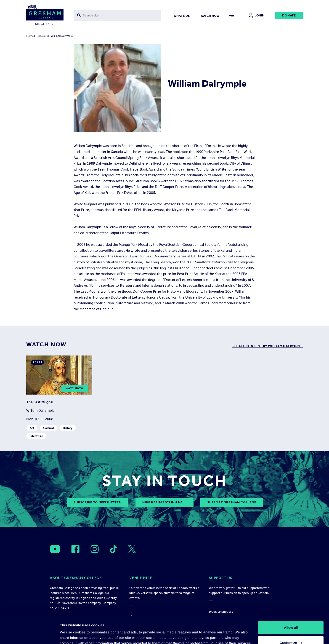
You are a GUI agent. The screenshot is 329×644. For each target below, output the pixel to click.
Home (30, 36)
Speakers (42, 36)
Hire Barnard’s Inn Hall (164, 502)
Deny (291, 632)
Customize (291, 617)
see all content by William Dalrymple (267, 346)
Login (256, 15)
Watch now (210, 16)
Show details (70, 630)
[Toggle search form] (117, 15)
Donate (289, 15)
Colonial (48, 428)
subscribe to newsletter (97, 502)
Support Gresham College (232, 502)
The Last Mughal (40, 402)
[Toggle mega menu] (232, 15)
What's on (182, 16)
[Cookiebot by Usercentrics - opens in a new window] (30, 635)
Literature (36, 436)
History (68, 428)
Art (32, 428)
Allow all (291, 602)
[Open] (55, 549)
